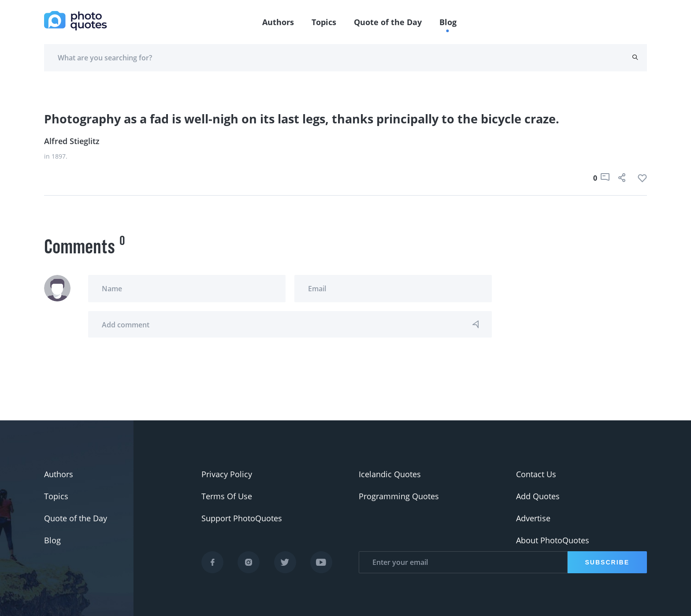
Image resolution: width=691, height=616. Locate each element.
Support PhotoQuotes (242, 518)
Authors (278, 22)
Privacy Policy (227, 474)
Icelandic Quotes (390, 474)
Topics (324, 22)
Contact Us (536, 474)
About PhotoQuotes (553, 540)
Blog (448, 22)
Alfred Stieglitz (72, 141)
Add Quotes (538, 496)
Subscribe (607, 562)
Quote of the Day (388, 22)
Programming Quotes (399, 496)
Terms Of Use (227, 496)
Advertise (533, 518)
